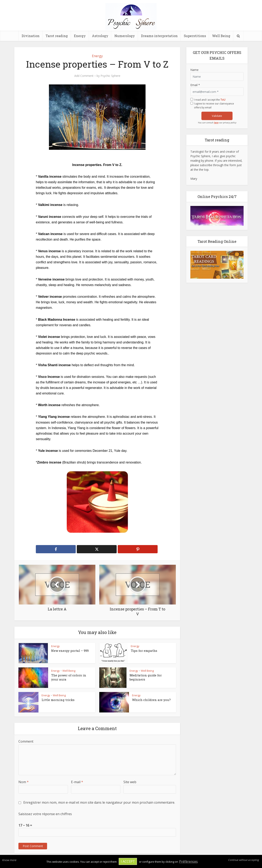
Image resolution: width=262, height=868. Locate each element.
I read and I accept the (210, 100)
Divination (31, 36)
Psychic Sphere (110, 76)
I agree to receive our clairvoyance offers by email (214, 106)
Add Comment (84, 76)
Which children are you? (151, 700)
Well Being (221, 36)
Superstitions (195, 36)
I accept (128, 861)
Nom (24, 782)
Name (194, 70)
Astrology (100, 36)
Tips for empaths (144, 651)
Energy (80, 36)
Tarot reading (57, 36)
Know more (9, 860)
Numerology (125, 36)
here (216, 123)
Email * (195, 85)
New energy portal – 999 (70, 651)
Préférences (188, 861)
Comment (26, 741)
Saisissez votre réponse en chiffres (45, 814)
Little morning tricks (58, 700)
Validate (217, 116)
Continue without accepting (243, 860)
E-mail (77, 782)
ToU (223, 100)
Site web (130, 782)
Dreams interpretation (159, 36)
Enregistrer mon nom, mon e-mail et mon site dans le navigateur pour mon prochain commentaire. (99, 802)
